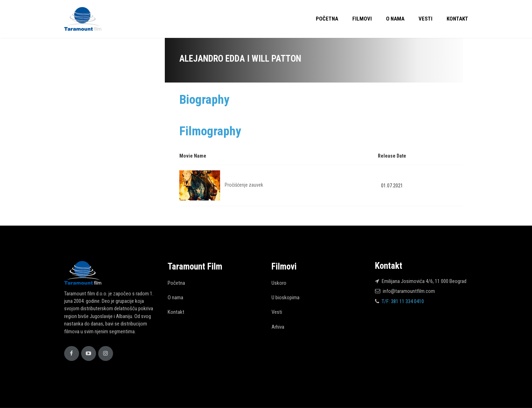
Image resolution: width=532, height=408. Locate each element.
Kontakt (457, 19)
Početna (327, 19)
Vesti (425, 19)
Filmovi (362, 19)
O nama (395, 19)
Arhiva (278, 327)
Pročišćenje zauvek (244, 185)
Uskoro (279, 283)
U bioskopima (285, 297)
